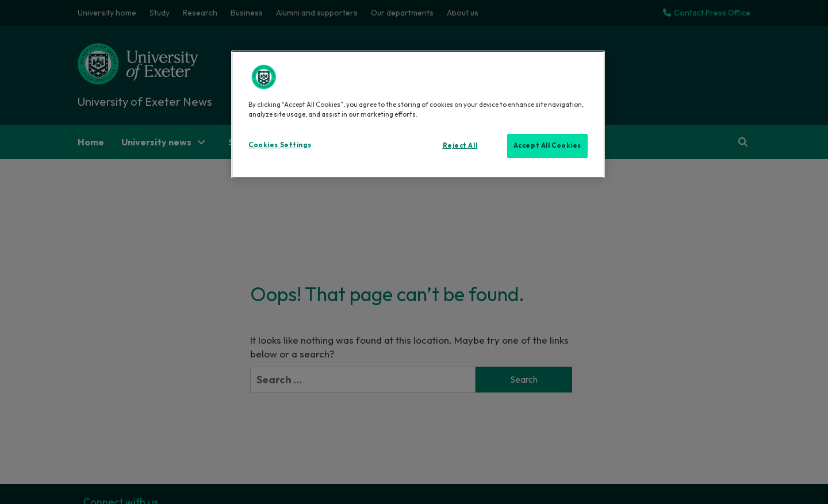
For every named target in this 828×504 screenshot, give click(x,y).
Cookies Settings (280, 145)
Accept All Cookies (547, 145)
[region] (418, 114)
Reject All (460, 145)
